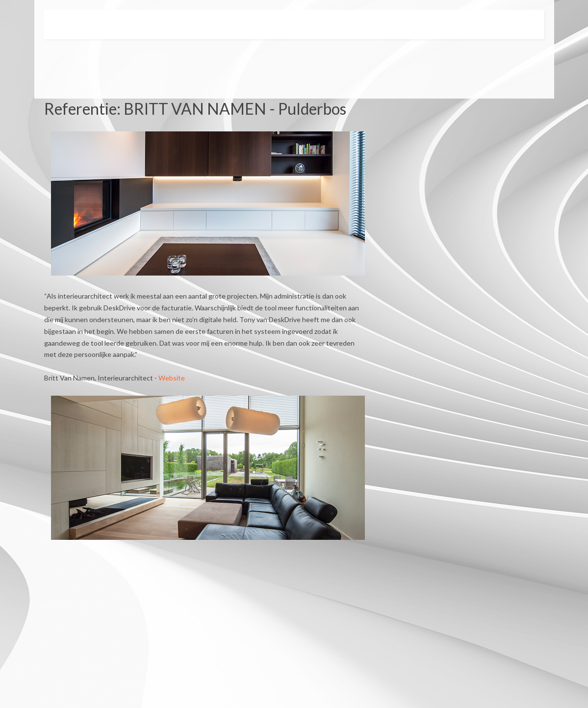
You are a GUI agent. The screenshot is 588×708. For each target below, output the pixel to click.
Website (172, 378)
